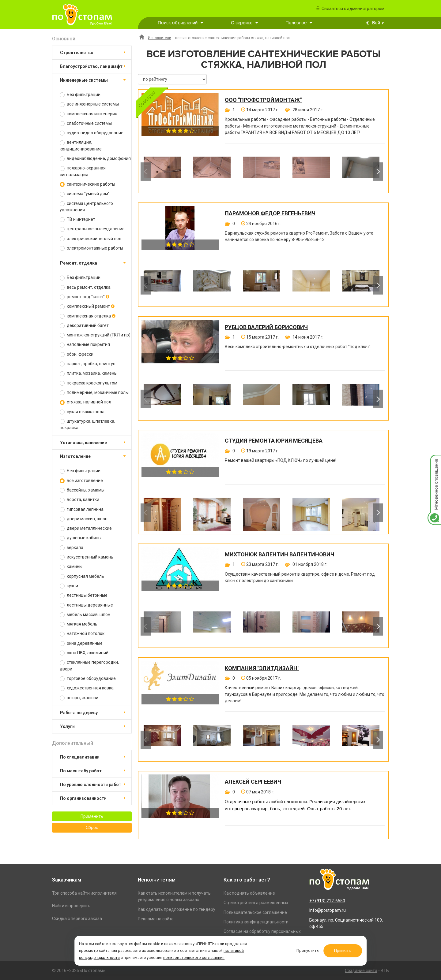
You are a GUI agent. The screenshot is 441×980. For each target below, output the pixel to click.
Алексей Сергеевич (253, 782)
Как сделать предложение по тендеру (177, 909)
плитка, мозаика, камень (88, 373)
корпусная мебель (82, 576)
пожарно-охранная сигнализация (83, 171)
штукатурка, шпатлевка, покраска (87, 424)
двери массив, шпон (84, 519)
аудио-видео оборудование (92, 133)
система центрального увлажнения (86, 207)
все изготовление (81, 481)
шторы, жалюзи (79, 698)
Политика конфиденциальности (256, 922)
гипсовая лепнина (82, 509)
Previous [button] (146, 172)
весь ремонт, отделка (85, 287)
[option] (162, 172)
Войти (378, 23)
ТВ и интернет (77, 219)
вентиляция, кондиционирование (81, 145)
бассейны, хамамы (82, 490)
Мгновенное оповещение (434, 461)
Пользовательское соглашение (255, 912)
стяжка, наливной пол (85, 402)
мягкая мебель (79, 624)
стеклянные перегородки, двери (89, 665)
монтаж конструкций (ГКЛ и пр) (95, 335)
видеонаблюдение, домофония (95, 159)
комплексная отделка (88, 316)
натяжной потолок (82, 634)
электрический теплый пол (90, 239)
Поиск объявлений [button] (180, 23)
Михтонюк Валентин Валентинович (279, 555)
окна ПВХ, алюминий (84, 653)
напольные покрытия (85, 345)
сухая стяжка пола (82, 412)
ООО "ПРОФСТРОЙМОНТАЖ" (263, 100)
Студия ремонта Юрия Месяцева (274, 441)
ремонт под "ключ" (85, 297)
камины (71, 567)
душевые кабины (81, 538)
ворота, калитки (79, 500)
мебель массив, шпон (85, 615)
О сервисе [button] (244, 23)
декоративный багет (84, 326)
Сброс (92, 828)
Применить (92, 816)
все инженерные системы (89, 104)
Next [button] (378, 172)
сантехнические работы (87, 184)
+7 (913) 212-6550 (327, 901)
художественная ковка (87, 688)
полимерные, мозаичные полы (94, 393)
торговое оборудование (88, 679)
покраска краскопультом (89, 383)
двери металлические (86, 528)
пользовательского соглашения (198, 957)
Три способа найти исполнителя (84, 893)
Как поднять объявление (249, 893)
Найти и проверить (71, 906)
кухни (69, 586)
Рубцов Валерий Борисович (266, 327)
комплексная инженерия (89, 114)
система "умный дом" (85, 194)
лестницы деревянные (86, 605)
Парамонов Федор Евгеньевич (270, 213)
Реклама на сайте (156, 919)
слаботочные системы (86, 123)
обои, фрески (77, 354)
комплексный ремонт (87, 306)
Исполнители (160, 38)
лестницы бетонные (84, 595)
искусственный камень (87, 557)
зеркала (72, 548)
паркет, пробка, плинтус (87, 364)
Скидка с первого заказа (77, 919)
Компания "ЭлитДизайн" (262, 668)
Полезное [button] (299, 23)
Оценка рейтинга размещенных (256, 903)
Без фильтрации (80, 95)
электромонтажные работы (91, 248)
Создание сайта (361, 971)
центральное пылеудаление (92, 229)
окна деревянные (81, 643)
